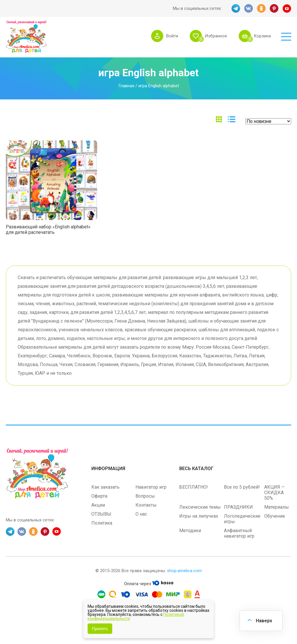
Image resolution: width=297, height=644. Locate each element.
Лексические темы (200, 507)
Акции (98, 505)
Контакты (146, 505)
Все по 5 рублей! (242, 487)
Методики (190, 531)
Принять (100, 629)
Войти (172, 36)
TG (236, 8)
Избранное (216, 36)
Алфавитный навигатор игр (239, 533)
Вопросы (145, 496)
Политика (102, 523)
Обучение (275, 516)
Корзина (262, 36)
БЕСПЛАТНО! (194, 487)
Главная (126, 86)
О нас (141, 514)
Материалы (277, 507)
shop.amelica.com (184, 571)
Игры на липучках (199, 516)
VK (249, 8)
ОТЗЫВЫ (101, 514)
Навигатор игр (151, 487)
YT (287, 8)
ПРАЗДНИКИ (238, 507)
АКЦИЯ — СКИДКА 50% (275, 493)
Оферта (99, 496)
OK (261, 8)
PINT (274, 8)
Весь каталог (196, 469)
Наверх (264, 621)
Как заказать (105, 487)
